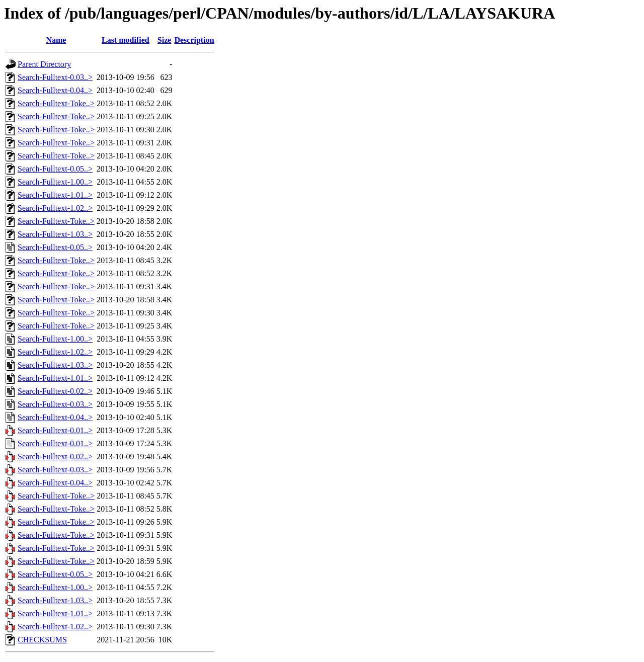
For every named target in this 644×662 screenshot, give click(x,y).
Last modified (126, 40)
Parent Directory (44, 64)
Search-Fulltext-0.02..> (55, 391)
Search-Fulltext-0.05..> (55, 169)
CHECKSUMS (42, 640)
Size (165, 40)
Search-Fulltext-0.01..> (55, 430)
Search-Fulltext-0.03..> (55, 77)
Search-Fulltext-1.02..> (55, 208)
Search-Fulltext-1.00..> (55, 182)
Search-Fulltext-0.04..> (55, 90)
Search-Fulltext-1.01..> (55, 195)
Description (194, 40)
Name (56, 40)
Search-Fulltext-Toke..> (56, 103)
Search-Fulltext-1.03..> (55, 234)
